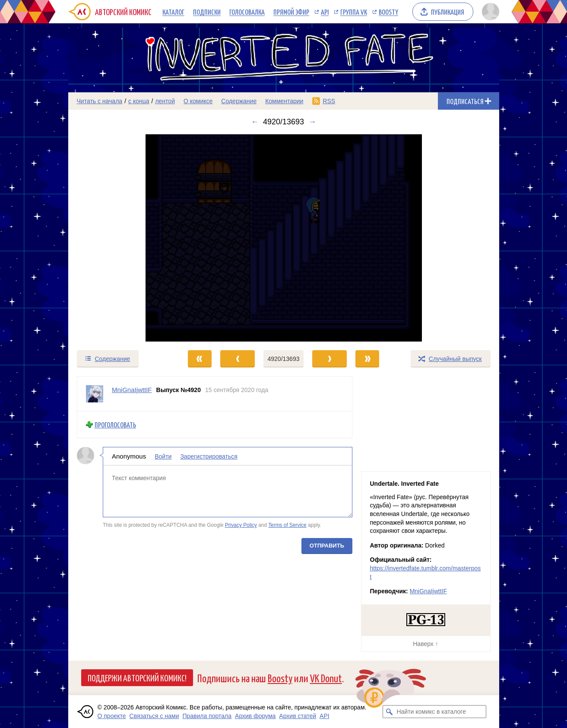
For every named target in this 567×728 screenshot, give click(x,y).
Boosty (388, 12)
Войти (163, 456)
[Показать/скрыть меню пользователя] (489, 12)
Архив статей (298, 716)
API (325, 12)
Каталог (173, 12)
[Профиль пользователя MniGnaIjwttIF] (95, 394)
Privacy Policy (241, 525)
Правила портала (207, 716)
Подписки (207, 12)
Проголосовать (115, 425)
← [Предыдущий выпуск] (255, 122)
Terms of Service (287, 525)
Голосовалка (247, 12)
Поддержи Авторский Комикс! (137, 677)
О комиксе (198, 101)
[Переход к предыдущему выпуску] (122, 238)
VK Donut (326, 678)
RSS (329, 101)
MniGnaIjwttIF (428, 591)
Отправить (326, 545)
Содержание (239, 101)
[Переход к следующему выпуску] (284, 238)
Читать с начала (100, 101)
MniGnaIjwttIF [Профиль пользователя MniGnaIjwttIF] (132, 390)
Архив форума (255, 716)
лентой (165, 101)
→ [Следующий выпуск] (312, 122)
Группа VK (354, 12)
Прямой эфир (291, 12)
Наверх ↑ (425, 644)
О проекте (112, 716)
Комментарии (284, 101)
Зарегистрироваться (209, 456)
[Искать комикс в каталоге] (389, 712)
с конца (139, 101)
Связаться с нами (154, 716)
